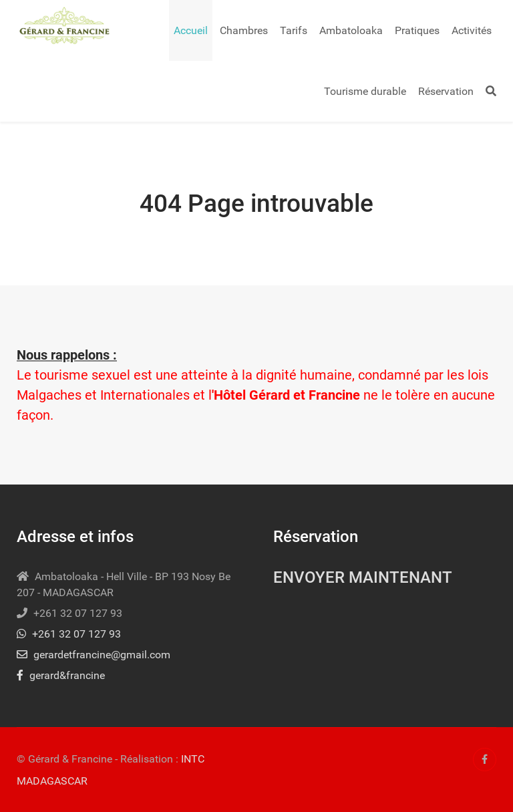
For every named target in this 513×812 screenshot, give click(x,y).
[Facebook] (485, 760)
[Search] (491, 91)
